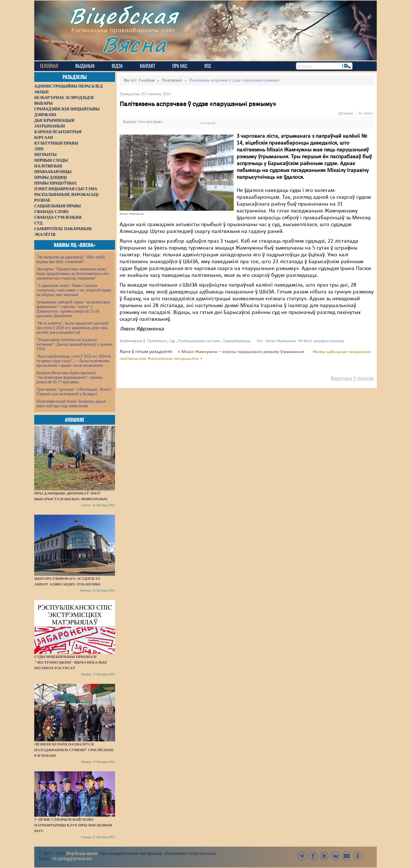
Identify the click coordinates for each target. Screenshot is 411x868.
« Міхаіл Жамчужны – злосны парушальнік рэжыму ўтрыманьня (242, 352)
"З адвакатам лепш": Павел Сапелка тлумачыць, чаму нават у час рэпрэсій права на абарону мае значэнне (74, 290)
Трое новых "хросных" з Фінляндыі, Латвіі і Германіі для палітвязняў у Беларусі (74, 392)
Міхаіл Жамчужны (281, 341)
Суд (172, 341)
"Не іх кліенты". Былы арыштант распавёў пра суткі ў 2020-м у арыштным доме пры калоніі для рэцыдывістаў (73, 328)
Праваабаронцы (237, 341)
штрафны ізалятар (329, 341)
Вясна (134, 44)
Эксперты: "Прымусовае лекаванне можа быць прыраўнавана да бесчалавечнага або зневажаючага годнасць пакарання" (73, 274)
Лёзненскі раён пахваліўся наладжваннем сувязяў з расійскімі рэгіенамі (74, 750)
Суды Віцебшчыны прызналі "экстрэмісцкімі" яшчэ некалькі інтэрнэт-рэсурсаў (71, 662)
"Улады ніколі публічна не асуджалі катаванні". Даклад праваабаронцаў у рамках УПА (75, 344)
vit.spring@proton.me (72, 858)
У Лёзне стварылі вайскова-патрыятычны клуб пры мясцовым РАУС (73, 825)
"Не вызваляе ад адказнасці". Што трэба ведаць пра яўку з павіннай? (71, 259)
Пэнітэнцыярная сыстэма (199, 341)
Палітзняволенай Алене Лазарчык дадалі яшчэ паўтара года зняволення (71, 404)
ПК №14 (305, 341)
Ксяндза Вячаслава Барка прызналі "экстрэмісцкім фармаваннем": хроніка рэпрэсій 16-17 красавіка (69, 377)
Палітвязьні (157, 341)
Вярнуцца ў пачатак (352, 378)
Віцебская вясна (82, 853)
